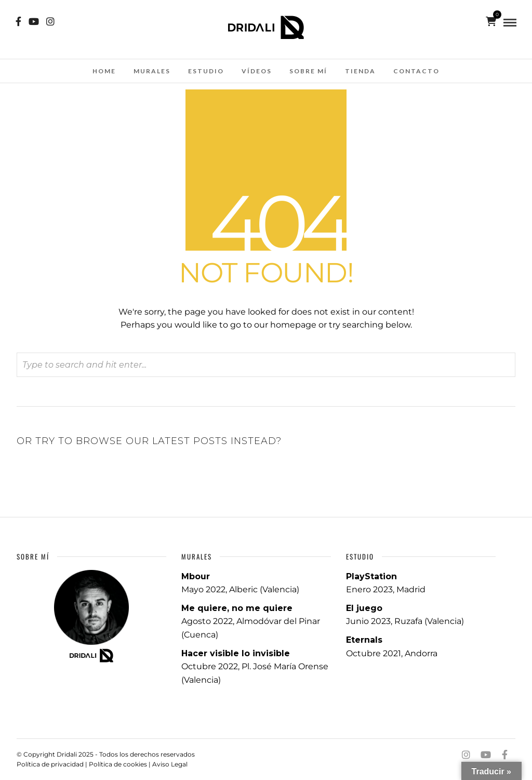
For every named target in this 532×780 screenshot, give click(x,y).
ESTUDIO (206, 71)
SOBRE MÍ (308, 71)
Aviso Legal (170, 764)
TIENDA (360, 71)
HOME (104, 71)
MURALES (152, 71)
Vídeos (257, 71)
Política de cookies (118, 764)
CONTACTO (416, 71)
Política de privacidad (50, 764)
